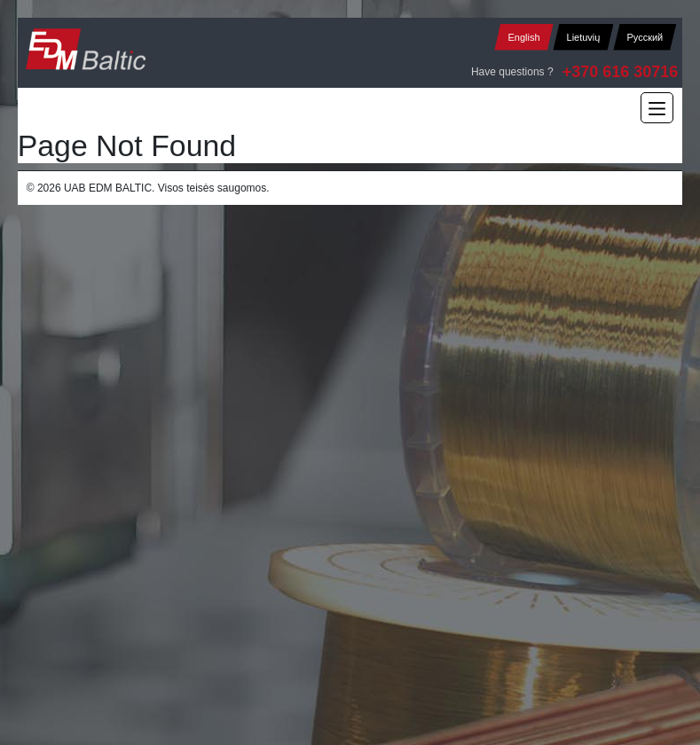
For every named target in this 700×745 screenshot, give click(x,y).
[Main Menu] (657, 108)
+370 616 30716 (621, 72)
